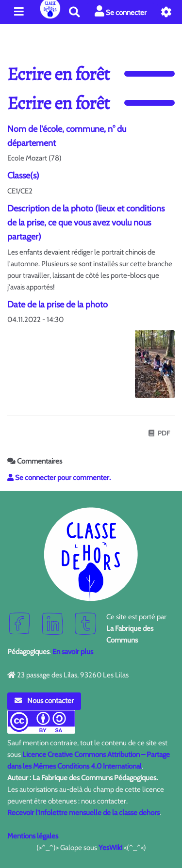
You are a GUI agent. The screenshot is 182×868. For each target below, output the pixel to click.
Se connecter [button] (121, 11)
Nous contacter (44, 701)
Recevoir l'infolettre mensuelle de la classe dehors (83, 813)
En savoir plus (73, 652)
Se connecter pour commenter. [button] (59, 478)
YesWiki (110, 848)
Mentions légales (33, 836)
